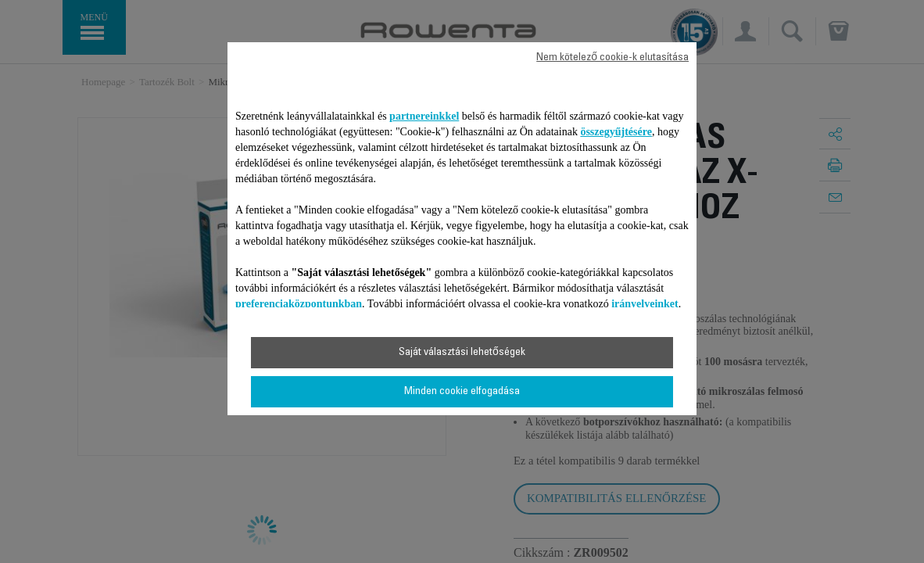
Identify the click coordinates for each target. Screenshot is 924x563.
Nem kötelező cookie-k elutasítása (612, 58)
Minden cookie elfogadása (462, 392)
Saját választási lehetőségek (462, 353)
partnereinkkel (424, 116)
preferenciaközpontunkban (299, 304)
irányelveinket (645, 304)
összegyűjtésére (616, 132)
